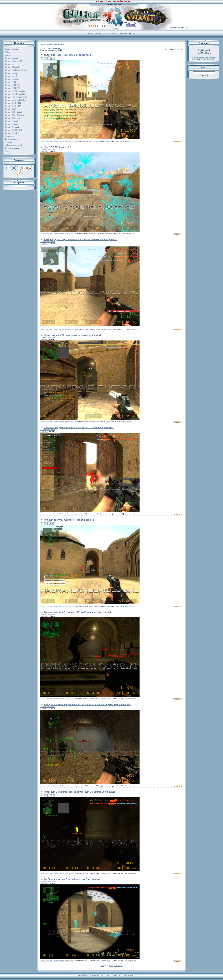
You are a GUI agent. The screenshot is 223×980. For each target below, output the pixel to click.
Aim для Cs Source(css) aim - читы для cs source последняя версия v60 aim (87, 704)
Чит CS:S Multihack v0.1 (57, 147)
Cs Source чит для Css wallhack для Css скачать (72, 879)
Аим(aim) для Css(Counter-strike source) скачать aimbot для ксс (81, 239)
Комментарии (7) (129, 422)
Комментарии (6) (129, 606)
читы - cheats (108, 33)
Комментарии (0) (130, 699)
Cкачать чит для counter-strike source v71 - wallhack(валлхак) (79, 427)
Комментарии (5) (129, 141)
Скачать (44, 59)
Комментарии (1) (130, 786)
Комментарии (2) (130, 514)
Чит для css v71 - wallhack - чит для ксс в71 (69, 520)
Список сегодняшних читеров (204, 58)
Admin (108, 141)
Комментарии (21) (132, 329)
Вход (134, 33)
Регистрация (123, 33)
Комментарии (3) (128, 234)
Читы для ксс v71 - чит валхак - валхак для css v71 (73, 335)
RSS (187, 28)
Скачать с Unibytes (48, 57)
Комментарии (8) (130, 961)
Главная (95, 33)
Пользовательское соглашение (89, 975)
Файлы (51, 44)
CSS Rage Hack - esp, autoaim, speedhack (67, 55)
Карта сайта (128, 975)
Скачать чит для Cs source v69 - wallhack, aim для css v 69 (77, 612)
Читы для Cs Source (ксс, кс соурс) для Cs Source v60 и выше (80, 792)
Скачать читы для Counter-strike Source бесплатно (57, 141)
